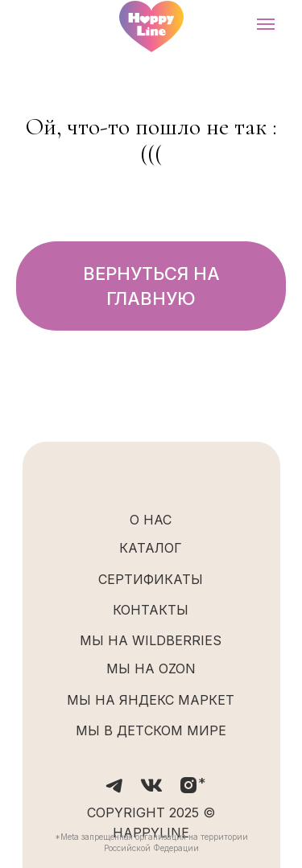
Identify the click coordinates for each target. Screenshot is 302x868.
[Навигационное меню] (266, 24)
